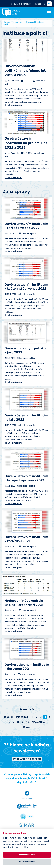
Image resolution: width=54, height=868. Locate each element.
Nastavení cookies (27, 862)
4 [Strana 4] (45, 717)
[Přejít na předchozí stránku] (22, 717)
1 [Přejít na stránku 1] (32, 717)
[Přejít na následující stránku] (39, 722)
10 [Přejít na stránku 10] (28, 722)
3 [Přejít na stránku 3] (41, 717)
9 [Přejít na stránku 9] (22, 722)
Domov (7, 22)
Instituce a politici (29, 233)
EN (49, 4)
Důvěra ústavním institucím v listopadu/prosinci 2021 (26, 478)
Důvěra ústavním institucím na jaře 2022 (26, 417)
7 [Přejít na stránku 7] (14, 722)
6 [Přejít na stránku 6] (9, 722)
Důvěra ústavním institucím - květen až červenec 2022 (26, 287)
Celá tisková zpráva (14, 105)
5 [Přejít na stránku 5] (50, 717)
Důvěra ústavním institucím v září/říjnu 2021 (26, 539)
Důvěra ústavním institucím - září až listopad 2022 (26, 226)
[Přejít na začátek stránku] (8, 717)
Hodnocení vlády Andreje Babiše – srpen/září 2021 (24, 603)
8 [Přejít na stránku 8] (18, 722)
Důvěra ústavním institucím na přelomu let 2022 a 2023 (26, 143)
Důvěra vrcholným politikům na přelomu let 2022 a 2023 (25, 70)
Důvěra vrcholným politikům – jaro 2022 (27, 350)
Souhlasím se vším (27, 855)
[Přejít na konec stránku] (27, 727)
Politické (30, 22)
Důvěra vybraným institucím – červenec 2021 (27, 667)
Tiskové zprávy (18, 22)
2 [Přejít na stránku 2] (37, 717)
